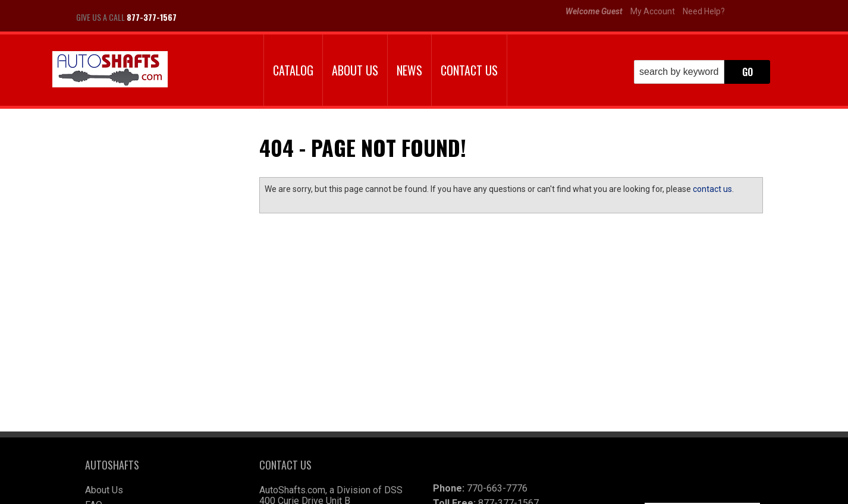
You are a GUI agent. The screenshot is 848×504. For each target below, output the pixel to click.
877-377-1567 (136, 297)
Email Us (126, 273)
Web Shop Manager (508, 491)
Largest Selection (144, 198)
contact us (712, 189)
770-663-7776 (497, 400)
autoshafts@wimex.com (511, 460)
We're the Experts (143, 163)
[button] (702, 72)
